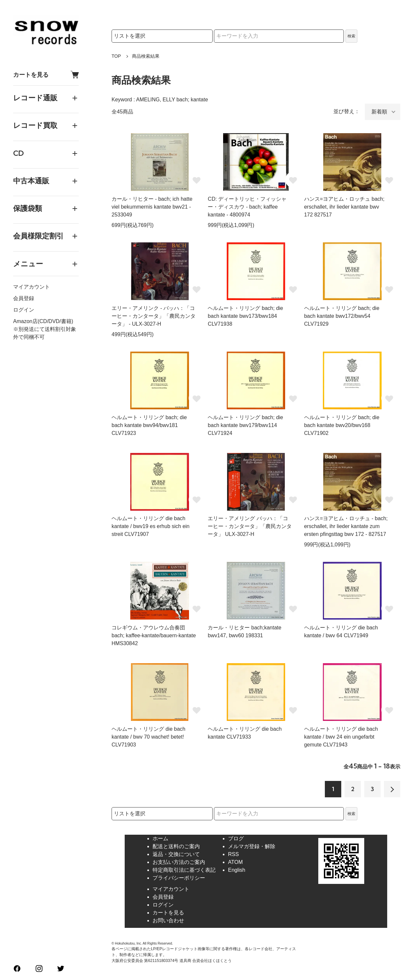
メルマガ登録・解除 (252, 846)
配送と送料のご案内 (176, 846)
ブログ (236, 838)
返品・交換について (176, 854)
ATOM (235, 862)
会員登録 (24, 298)
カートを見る (46, 75)
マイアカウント (31, 287)
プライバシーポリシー (179, 878)
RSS (233, 854)
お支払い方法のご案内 (179, 862)
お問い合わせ (168, 920)
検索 (351, 36)
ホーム (160, 838)
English (237, 870)
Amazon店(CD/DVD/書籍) (43, 321)
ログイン (24, 310)
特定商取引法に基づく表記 (184, 870)
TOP (116, 56)
